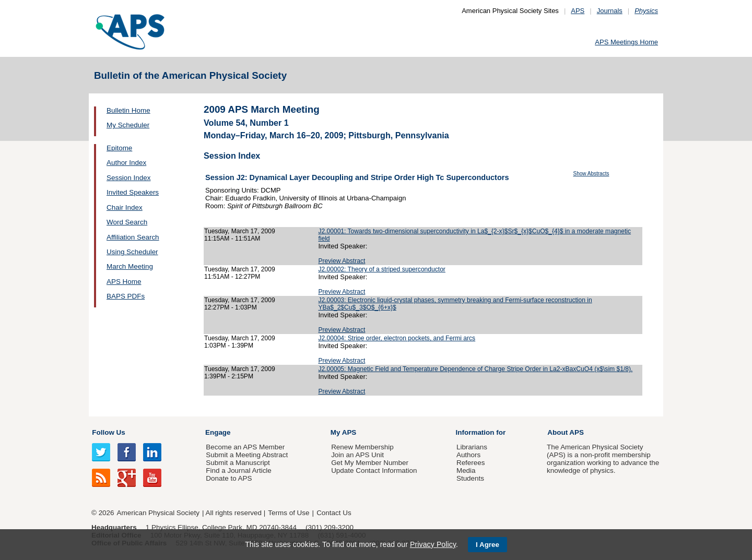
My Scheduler (128, 125)
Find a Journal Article (238, 470)
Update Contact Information (374, 470)
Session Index (128, 178)
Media (466, 470)
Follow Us (108, 432)
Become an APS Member (245, 447)
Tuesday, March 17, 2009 (240, 231)
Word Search (127, 222)
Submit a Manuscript (238, 463)
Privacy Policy (433, 544)
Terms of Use (289, 513)
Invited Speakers (133, 192)
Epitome (119, 148)
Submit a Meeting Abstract (247, 455)
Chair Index (125, 207)
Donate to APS (229, 478)
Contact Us (334, 513)
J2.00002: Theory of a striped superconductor (382, 269)
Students (470, 478)
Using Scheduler (132, 252)
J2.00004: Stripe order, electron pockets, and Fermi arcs (397, 338)
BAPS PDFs (126, 296)
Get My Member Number (370, 463)
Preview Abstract (342, 261)
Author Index (126, 163)
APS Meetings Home (626, 42)
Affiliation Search (133, 237)
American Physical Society (158, 513)
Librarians (472, 447)
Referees (471, 463)
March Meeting (130, 266)
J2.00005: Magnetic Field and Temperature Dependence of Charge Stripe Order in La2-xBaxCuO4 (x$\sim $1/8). (475, 369)
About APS (566, 432)
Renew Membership (362, 447)
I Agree (487, 545)
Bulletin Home (128, 110)
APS (578, 11)
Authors (468, 455)
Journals (610, 11)
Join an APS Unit (357, 455)
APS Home (124, 282)
